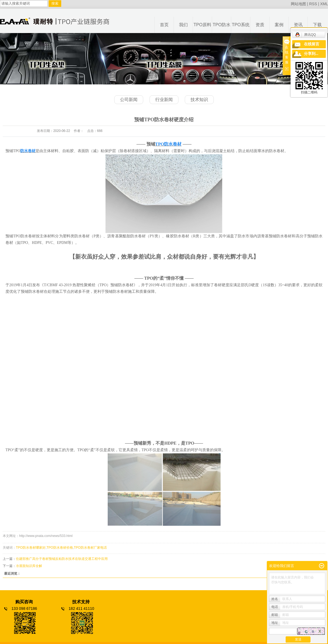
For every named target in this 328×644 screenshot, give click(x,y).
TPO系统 (241, 25)
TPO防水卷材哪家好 (31, 548)
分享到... (311, 54)
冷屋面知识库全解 (29, 566)
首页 (164, 25)
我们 (183, 25)
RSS (313, 4)
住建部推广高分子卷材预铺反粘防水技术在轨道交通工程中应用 (62, 559)
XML (324, 4)
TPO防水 (222, 25)
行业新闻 (164, 100)
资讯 (298, 25)
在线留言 (312, 44)
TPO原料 (202, 25)
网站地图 (298, 4)
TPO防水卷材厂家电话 (90, 548)
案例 (279, 25)
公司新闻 (129, 100)
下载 (317, 25)
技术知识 (199, 100)
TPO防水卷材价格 (60, 548)
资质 (260, 25)
